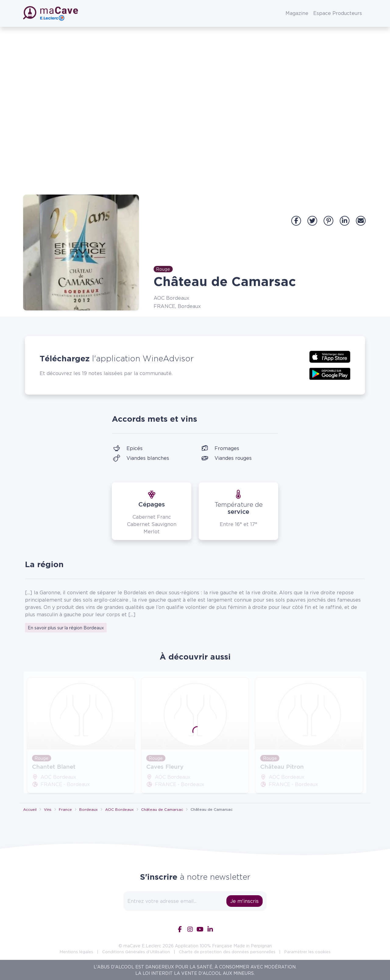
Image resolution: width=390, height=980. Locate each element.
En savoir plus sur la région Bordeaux (66, 628)
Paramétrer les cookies (307, 952)
